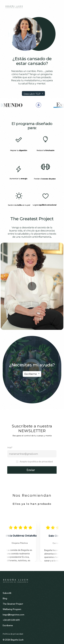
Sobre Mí (7, 593)
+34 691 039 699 (11, 620)
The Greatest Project (32, 219)
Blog (5, 598)
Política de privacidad (13, 634)
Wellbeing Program (12, 609)
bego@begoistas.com (13, 615)
